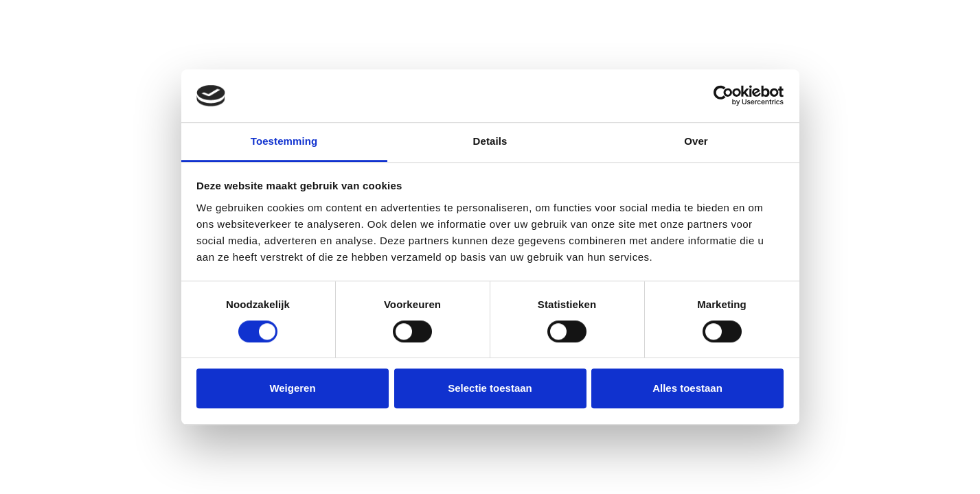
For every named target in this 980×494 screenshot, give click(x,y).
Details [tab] (490, 141)
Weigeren (292, 388)
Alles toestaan (687, 388)
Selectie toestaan (490, 388)
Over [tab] (696, 141)
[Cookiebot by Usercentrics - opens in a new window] (723, 96)
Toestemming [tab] (284, 141)
